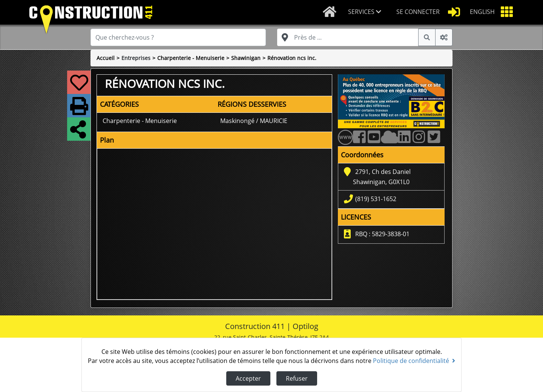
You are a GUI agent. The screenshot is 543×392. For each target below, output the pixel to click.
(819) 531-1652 (376, 199)
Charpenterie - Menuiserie (191, 58)
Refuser (297, 378)
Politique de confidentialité (414, 361)
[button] (366, 12)
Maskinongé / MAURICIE (254, 121)
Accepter (248, 378)
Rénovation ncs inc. (292, 58)
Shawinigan (246, 58)
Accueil (106, 58)
